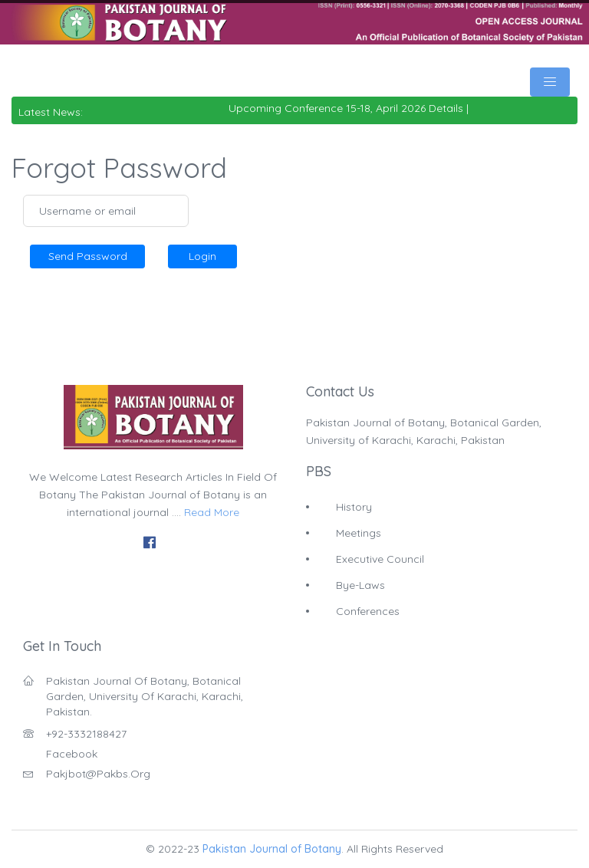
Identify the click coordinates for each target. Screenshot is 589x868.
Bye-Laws (360, 585)
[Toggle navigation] (550, 82)
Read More (212, 512)
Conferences (368, 611)
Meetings (359, 533)
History (354, 507)
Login (202, 256)
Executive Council (380, 559)
